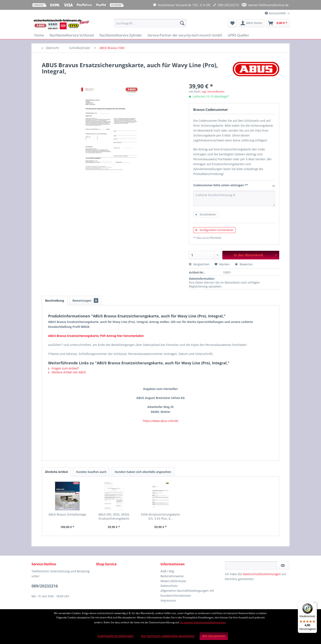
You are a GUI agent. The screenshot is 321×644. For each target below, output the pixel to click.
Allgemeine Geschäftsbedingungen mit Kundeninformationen (187, 593)
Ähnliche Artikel (56, 472)
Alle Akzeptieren (214, 636)
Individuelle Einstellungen (116, 636)
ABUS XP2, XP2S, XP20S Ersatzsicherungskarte (114, 516)
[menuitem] (150, 25)
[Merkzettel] (232, 23)
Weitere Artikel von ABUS (67, 372)
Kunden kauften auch (91, 472)
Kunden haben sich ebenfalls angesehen (143, 472)
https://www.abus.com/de (161, 421)
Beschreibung (55, 300)
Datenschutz (169, 586)
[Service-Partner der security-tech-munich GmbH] (185, 35)
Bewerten (244, 264)
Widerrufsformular (173, 581)
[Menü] (314, 604)
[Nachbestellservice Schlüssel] (72, 35)
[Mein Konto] (251, 23)
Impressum (168, 600)
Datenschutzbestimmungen (262, 574)
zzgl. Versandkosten (213, 91)
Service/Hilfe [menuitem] (276, 13)
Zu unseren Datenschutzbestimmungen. (203, 622)
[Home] (39, 35)
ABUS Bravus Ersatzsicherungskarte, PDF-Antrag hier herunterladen (96, 336)
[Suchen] (182, 23)
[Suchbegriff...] (150, 23)
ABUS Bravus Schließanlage (67, 514)
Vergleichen (199, 264)
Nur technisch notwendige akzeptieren (168, 636)
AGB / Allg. (168, 571)
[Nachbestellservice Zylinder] (121, 35)
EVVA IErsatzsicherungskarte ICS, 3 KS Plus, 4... (160, 516)
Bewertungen (85, 300)
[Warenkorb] (278, 23)
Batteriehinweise (172, 576)
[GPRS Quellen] (238, 35)
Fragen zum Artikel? (63, 368)
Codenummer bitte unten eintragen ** (234, 185)
